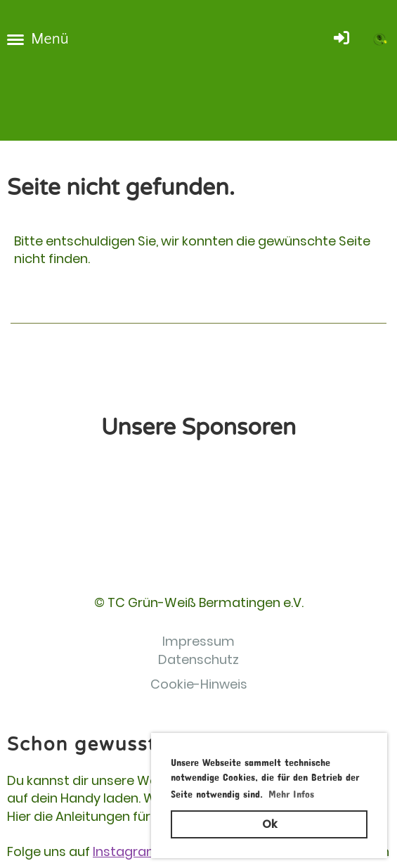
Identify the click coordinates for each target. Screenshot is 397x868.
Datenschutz (198, 659)
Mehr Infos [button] (291, 792)
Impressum (198, 641)
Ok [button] (269, 824)
